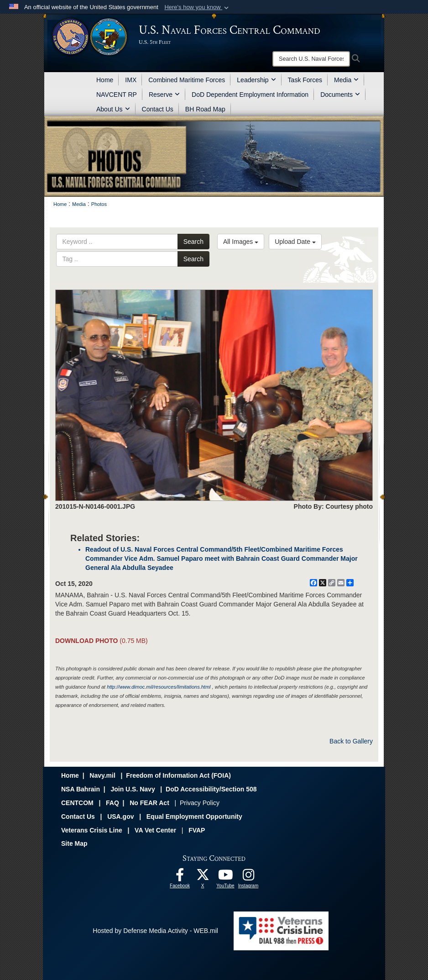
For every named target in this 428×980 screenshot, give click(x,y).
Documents (340, 95)
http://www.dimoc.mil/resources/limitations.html (159, 687)
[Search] (311, 59)
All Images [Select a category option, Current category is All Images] (241, 242)
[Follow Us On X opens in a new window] (203, 877)
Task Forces (305, 80)
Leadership (256, 80)
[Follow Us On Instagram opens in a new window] (248, 877)
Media (346, 80)
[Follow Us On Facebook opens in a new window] (180, 877)
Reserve (164, 95)
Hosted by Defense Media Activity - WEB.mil (155, 931)
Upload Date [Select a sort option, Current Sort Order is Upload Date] (295, 242)
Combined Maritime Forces (187, 80)
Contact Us (158, 109)
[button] (197, 7)
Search (193, 242)
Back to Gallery (351, 741)
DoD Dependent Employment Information (250, 95)
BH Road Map (205, 109)
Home (105, 80)
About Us (113, 109)
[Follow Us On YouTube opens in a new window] (225, 877)
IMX (131, 80)
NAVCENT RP (117, 95)
